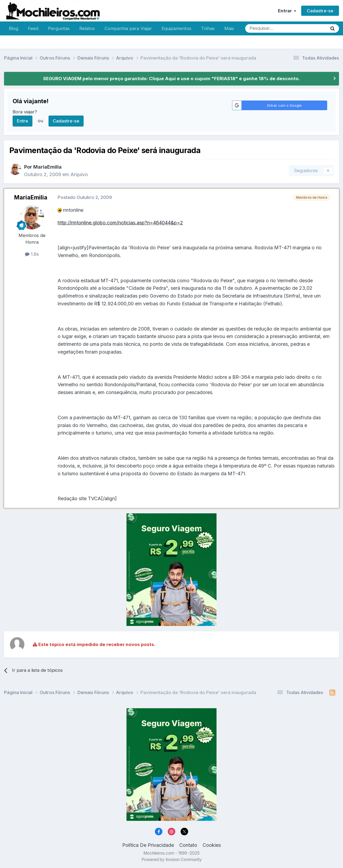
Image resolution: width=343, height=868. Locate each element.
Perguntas (59, 28)
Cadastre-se (320, 11)
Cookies (212, 845)
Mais (229, 28)
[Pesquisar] (269, 28)
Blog (14, 28)
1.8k (32, 254)
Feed (33, 28)
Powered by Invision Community (172, 860)
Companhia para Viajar (128, 28)
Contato (188, 845)
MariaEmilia (47, 167)
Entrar (287, 11)
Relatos (87, 28)
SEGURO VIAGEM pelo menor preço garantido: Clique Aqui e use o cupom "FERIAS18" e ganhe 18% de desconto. (171, 79)
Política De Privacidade (148, 845)
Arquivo (79, 174)
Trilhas (208, 28)
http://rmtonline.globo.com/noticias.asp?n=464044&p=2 (120, 223)
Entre (23, 121)
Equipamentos (176, 28)
